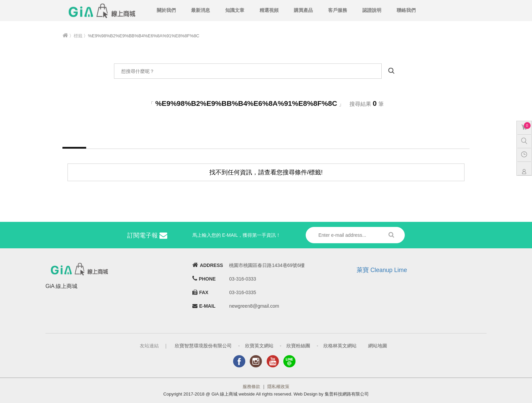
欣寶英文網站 (259, 346)
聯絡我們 (406, 10)
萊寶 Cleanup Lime (382, 270)
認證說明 (372, 10)
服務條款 (251, 387)
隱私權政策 (278, 387)
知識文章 (235, 10)
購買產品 (303, 10)
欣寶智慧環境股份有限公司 (203, 346)
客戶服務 (338, 10)
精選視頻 (269, 10)
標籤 (78, 36)
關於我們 (166, 10)
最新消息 (201, 10)
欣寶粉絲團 (298, 346)
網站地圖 (378, 346)
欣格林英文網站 (340, 346)
